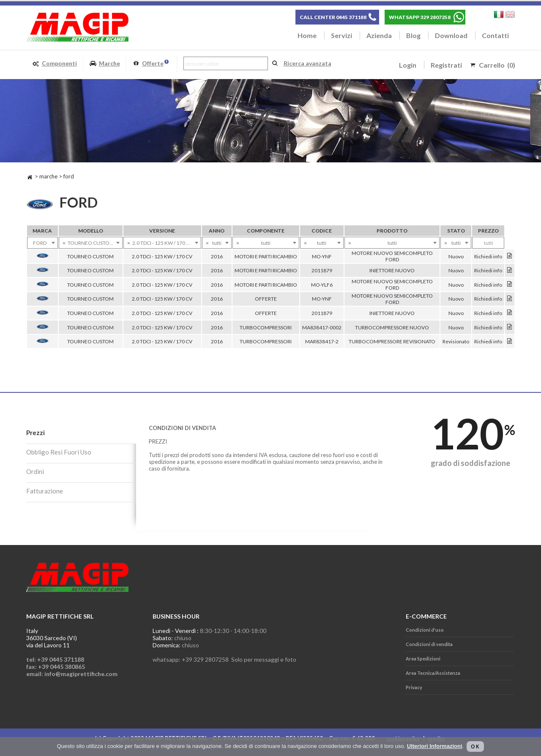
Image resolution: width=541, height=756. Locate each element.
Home (307, 35)
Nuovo (456, 256)
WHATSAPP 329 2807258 (420, 17)
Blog (413, 35)
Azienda (379, 35)
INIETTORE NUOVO (392, 270)
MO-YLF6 (322, 285)
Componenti (55, 64)
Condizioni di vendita (429, 644)
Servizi (342, 35)
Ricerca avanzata (307, 63)
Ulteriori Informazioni (435, 746)
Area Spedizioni (423, 659)
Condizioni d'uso (425, 630)
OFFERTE (266, 299)
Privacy (414, 687)
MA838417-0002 (322, 327)
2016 (217, 256)
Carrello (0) (497, 65)
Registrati (446, 65)
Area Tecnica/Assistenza (433, 673)
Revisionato (456, 341)
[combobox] (43, 243)
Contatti (495, 35)
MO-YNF (322, 256)
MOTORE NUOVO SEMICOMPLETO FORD (392, 256)
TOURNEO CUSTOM (90, 256)
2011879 (322, 270)
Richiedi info (488, 256)
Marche (105, 64)
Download (451, 35)
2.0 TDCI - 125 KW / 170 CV (162, 256)
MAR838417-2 (322, 341)
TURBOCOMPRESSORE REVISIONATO (392, 341)
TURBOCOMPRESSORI (266, 327)
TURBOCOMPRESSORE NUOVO (392, 327)
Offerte (150, 64)
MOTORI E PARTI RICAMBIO (266, 256)
